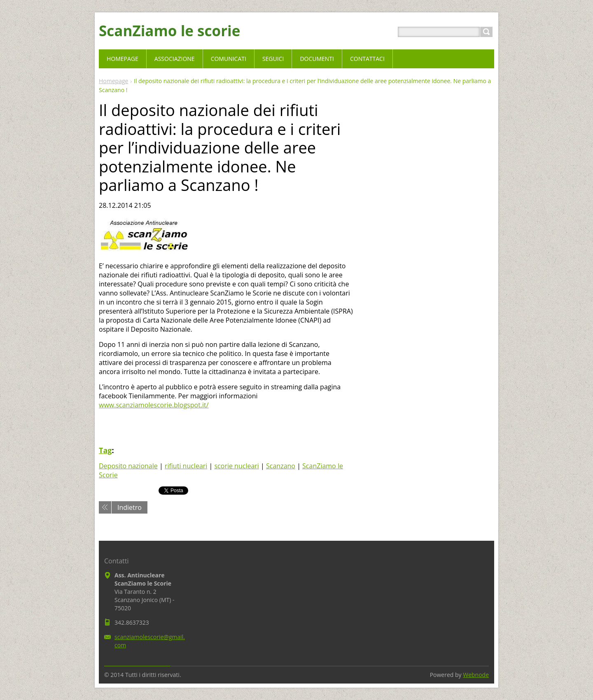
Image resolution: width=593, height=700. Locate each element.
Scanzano (281, 466)
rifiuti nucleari (186, 466)
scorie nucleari (236, 466)
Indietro (130, 507)
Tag (105, 450)
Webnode (476, 675)
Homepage (113, 81)
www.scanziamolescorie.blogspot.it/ (154, 405)
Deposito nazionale (128, 466)
